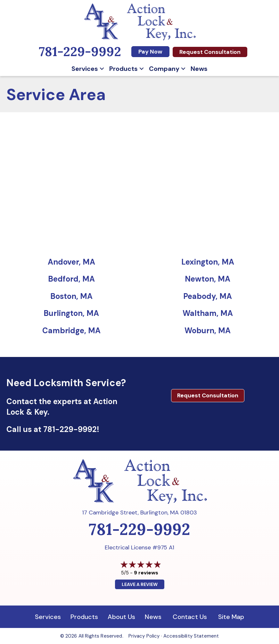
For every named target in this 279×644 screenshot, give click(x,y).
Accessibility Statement (191, 636)
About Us (121, 617)
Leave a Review (140, 584)
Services (85, 69)
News (199, 69)
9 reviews (146, 573)
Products (123, 69)
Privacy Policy (144, 636)
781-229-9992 (70, 429)
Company (164, 69)
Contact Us (190, 617)
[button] (102, 69)
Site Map (231, 617)
